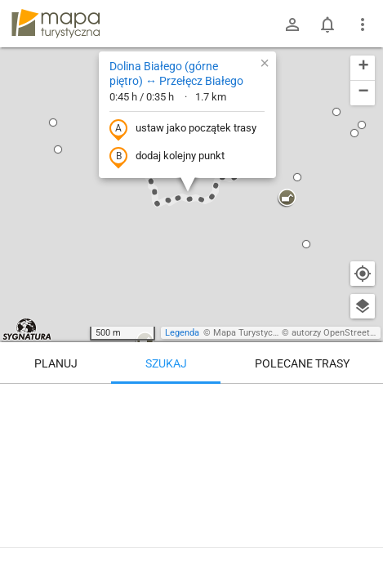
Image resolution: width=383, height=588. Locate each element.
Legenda (182, 333)
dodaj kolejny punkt (167, 157)
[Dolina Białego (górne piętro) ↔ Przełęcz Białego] (191, 482)
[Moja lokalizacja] (363, 274)
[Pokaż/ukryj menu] (363, 24)
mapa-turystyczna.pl (56, 24)
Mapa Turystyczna (250, 333)
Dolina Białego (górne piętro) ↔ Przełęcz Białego (176, 73)
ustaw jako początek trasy (183, 129)
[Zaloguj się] (292, 24)
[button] (53, 122)
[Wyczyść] (363, 402)
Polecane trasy (302, 363)
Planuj (56, 363)
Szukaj (166, 363)
